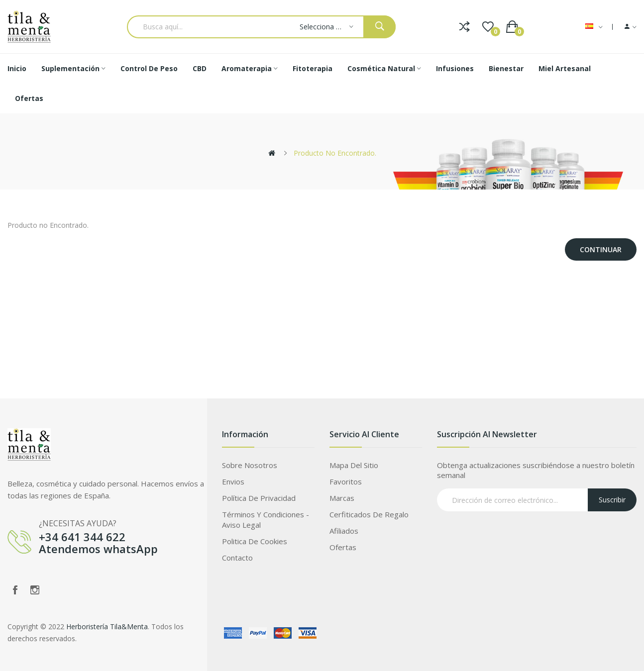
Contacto (237, 558)
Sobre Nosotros (250, 465)
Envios (233, 481)
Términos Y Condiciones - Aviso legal (266, 520)
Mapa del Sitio (354, 465)
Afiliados (344, 531)
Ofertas (343, 547)
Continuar (601, 249)
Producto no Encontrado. (335, 153)
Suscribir (612, 500)
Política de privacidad (259, 498)
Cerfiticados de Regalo (369, 514)
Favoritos (346, 481)
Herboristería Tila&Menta (107, 626)
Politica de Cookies (255, 541)
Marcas (342, 498)
